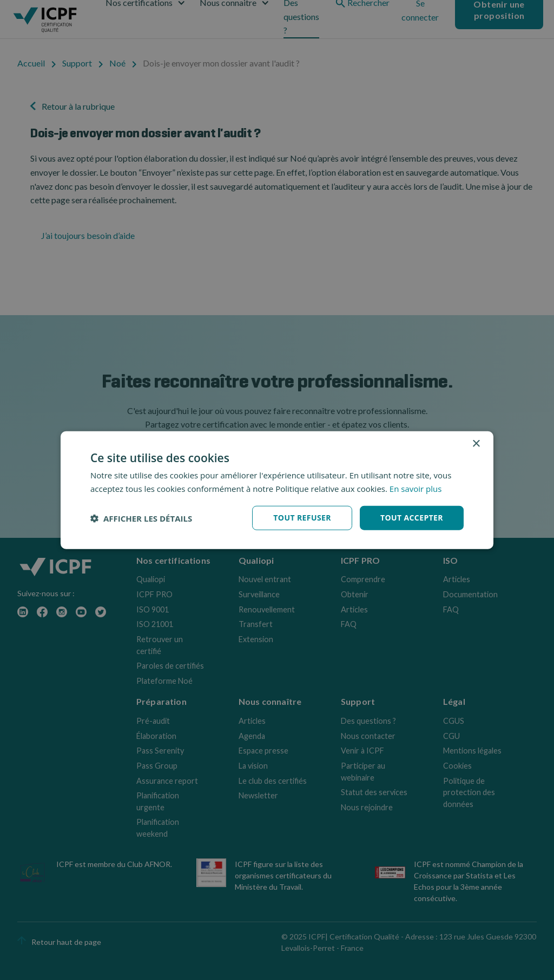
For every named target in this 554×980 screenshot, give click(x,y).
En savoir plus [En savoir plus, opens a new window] (416, 488)
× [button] (476, 444)
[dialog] (277, 490)
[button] (141, 518)
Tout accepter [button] (412, 518)
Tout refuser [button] (302, 518)
